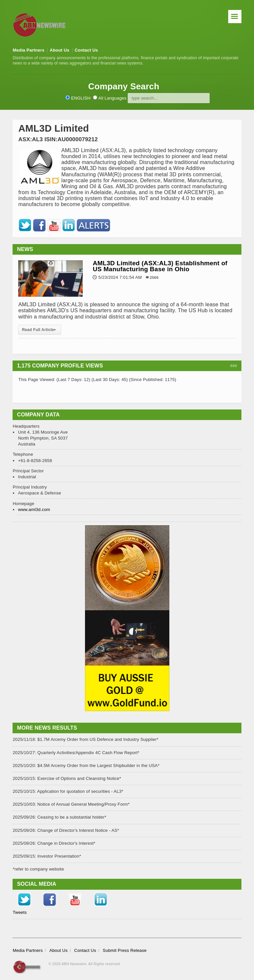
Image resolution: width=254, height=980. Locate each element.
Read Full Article (40, 330)
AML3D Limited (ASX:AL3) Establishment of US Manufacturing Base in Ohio (160, 266)
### (234, 366)
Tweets (20, 912)
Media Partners (28, 50)
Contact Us (86, 50)
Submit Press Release (125, 950)
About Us (59, 50)
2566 (154, 277)
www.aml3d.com (34, 510)
